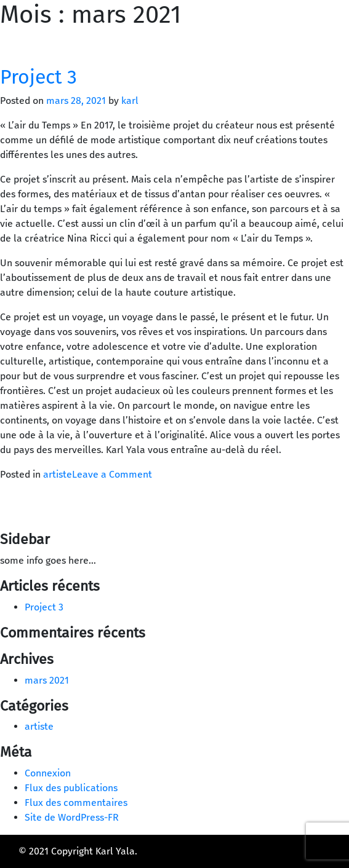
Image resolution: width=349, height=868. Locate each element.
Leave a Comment (112, 474)
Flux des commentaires (76, 803)
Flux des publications (71, 788)
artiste (58, 474)
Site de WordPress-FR (72, 817)
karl (130, 101)
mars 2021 (47, 680)
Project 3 (38, 77)
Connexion (48, 773)
